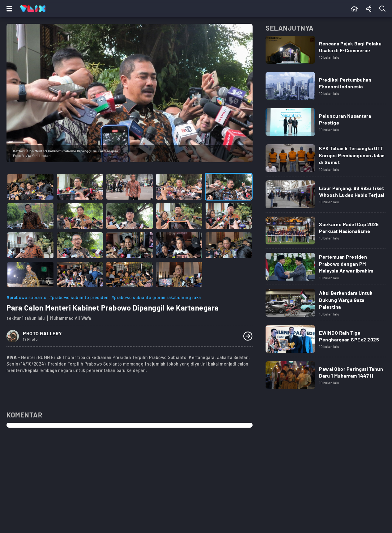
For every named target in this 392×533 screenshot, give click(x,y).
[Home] (33, 9)
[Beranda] (354, 9)
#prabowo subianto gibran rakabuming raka (156, 297)
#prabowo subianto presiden (79, 297)
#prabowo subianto (27, 297)
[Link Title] (326, 52)
